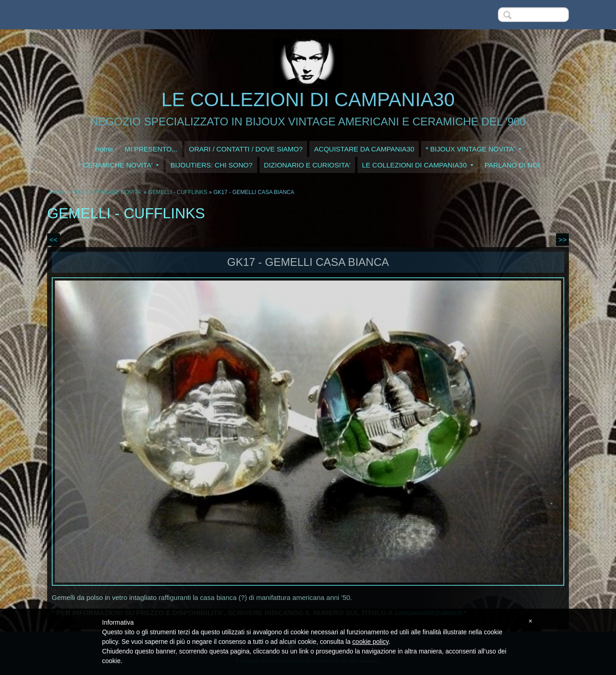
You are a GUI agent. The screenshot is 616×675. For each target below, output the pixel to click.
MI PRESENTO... (151, 149)
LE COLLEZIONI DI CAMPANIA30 (308, 100)
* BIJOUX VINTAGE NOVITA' (473, 149)
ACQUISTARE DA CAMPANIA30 (364, 149)
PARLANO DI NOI (512, 165)
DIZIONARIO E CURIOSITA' (307, 165)
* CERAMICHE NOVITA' (119, 165)
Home (104, 149)
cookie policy (370, 642)
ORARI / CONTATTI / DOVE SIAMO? (246, 149)
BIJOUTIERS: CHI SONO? (211, 165)
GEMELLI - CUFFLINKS (178, 192)
